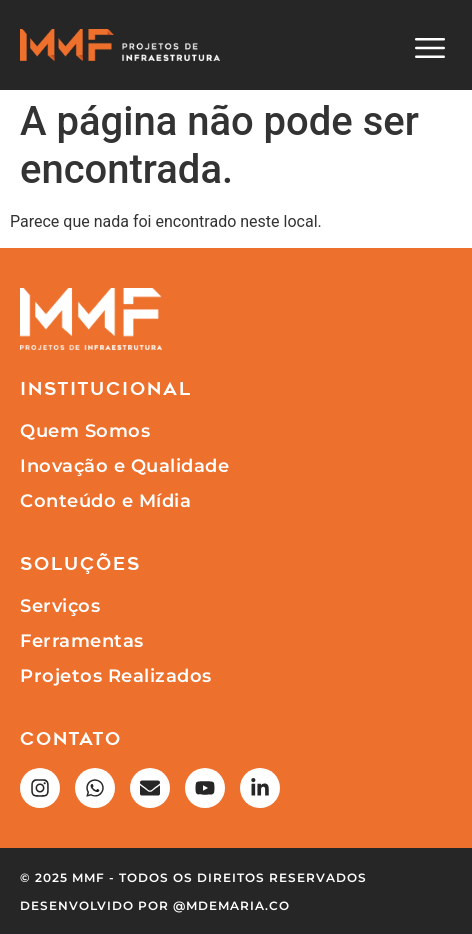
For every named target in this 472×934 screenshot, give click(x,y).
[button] (429, 50)
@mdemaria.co (231, 905)
